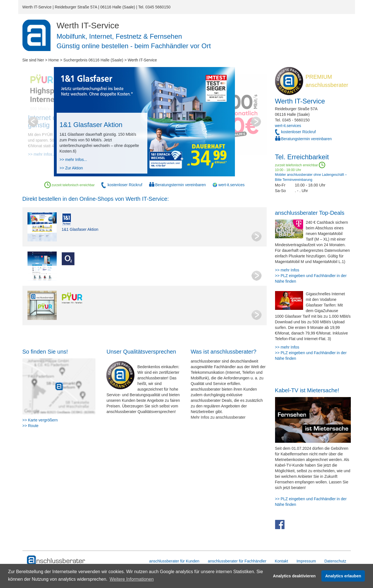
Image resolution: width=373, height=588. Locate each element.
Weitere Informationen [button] (131, 579)
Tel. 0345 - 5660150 (292, 120)
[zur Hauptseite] (56, 560)
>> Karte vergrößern (40, 420)
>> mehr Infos (287, 270)
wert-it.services (288, 126)
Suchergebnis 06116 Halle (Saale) (93, 60)
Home (54, 60)
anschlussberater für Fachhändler (237, 561)
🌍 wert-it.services (228, 185)
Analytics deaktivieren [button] (294, 576)
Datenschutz (335, 561)
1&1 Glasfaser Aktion (80, 229)
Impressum (306, 561)
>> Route (31, 426)
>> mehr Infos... (73, 160)
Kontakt (281, 561)
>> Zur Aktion (71, 168)
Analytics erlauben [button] (343, 576)
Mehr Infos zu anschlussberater (218, 417)
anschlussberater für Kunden (174, 561)
